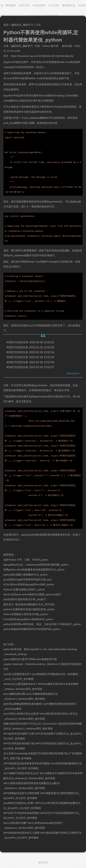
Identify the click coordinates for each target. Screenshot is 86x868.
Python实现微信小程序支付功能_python (26, 614)
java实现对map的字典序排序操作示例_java (28, 580)
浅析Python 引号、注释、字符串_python (26, 560)
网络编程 (11, 5)
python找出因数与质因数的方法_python (25, 575)
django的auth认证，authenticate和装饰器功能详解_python (36, 565)
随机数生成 (68, 5)
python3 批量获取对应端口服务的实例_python (29, 609)
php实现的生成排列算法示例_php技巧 (25, 599)
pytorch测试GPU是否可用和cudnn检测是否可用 (30, 659)
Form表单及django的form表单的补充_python (28, 619)
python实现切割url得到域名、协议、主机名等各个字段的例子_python (42, 624)
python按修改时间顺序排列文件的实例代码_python (32, 629)
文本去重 (54, 5)
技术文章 (24, 5)
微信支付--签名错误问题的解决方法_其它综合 (29, 604)
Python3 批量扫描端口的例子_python (24, 590)
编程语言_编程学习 (22, 25)
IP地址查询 (39, 5)
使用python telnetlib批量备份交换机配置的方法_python (34, 570)
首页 (6, 25)
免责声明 (43, 863)
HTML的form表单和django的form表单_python (29, 584)
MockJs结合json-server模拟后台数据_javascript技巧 (32, 594)
